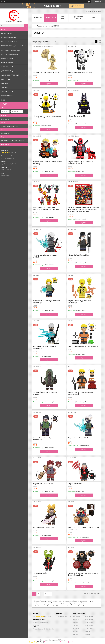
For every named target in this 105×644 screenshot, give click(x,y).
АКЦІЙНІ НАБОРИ (7, 33)
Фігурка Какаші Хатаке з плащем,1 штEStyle (46, 256)
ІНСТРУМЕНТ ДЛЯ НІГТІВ (9, 42)
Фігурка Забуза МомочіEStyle (79, 255)
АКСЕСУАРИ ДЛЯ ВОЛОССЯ (10, 54)
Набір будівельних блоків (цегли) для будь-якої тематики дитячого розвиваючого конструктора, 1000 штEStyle (84, 209)
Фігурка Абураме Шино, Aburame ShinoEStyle (45, 393)
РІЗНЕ (3, 100)
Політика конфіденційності (68, 642)
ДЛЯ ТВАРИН (5, 79)
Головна (38, 18)
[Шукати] (26, 26)
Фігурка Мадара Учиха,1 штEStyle (80, 72)
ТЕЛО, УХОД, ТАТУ (7, 67)
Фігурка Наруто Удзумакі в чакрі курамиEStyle (80, 302)
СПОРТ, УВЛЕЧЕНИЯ (8, 96)
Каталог (50, 18)
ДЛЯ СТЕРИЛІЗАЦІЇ (7, 71)
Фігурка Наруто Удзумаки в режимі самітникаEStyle (81, 393)
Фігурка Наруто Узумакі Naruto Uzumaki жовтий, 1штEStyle (48, 117)
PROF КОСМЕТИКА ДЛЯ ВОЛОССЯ (12, 46)
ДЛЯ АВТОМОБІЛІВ (7, 92)
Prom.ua (63, 640)
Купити (49, 84)
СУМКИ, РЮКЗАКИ (7, 58)
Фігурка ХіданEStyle (75, 484)
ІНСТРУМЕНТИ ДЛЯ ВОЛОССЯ (11, 50)
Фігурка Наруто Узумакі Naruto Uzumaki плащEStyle (48, 163)
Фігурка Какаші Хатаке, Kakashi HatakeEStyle (45, 347)
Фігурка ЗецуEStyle (40, 573)
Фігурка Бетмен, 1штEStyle (78, 116)
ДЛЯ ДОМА (5, 83)
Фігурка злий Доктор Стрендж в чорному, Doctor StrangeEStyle (83, 574)
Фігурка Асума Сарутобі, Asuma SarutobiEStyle (45, 439)
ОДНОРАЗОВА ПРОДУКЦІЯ (10, 75)
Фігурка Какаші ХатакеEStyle (78, 438)
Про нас (63, 18)
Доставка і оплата (78, 18)
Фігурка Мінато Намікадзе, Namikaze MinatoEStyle (47, 302)
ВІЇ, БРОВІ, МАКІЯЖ (7, 62)
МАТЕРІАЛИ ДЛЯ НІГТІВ (9, 37)
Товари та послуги (44, 26)
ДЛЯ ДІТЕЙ (5, 87)
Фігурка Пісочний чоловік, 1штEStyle (46, 72)
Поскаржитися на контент (52, 642)
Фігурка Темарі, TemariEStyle (44, 527)
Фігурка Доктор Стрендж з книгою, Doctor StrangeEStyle (84, 528)
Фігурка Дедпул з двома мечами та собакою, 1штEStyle (81, 163)
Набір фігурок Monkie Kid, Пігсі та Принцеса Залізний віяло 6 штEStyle (46, 208)
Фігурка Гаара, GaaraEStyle (43, 484)
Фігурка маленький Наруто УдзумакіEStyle (83, 346)
